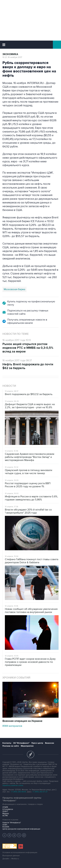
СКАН (5, 825)
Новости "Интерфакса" (12, 823)
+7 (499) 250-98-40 (19, 792)
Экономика (10, 54)
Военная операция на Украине (22, 721)
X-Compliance (8, 809)
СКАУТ (5, 811)
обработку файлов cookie (13, 785)
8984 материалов (12, 726)
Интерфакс (30, 45)
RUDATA (6, 827)
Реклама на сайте (11, 746)
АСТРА (5, 816)
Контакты (7, 743)
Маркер (6, 814)
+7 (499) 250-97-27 (40, 792)
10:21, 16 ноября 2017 (12, 57)
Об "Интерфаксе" (21, 743)
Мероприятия (27, 746)
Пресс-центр (37, 743)
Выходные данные (11, 856)
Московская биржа (14, 289)
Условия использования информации (20, 852)
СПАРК (5, 807)
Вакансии (50, 743)
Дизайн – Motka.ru (11, 859)
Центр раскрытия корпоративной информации (21, 829)
